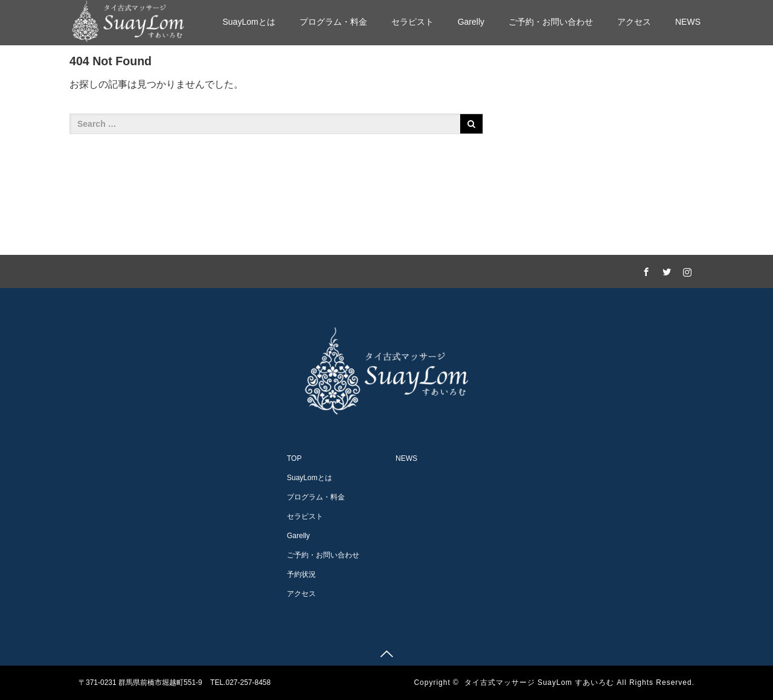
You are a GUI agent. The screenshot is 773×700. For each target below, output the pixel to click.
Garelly (471, 22)
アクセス (634, 22)
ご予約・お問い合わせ (551, 22)
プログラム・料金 (333, 22)
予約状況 (301, 574)
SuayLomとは (249, 22)
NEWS (688, 22)
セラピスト (412, 22)
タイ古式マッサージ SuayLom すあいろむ (539, 682)
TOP (294, 458)
